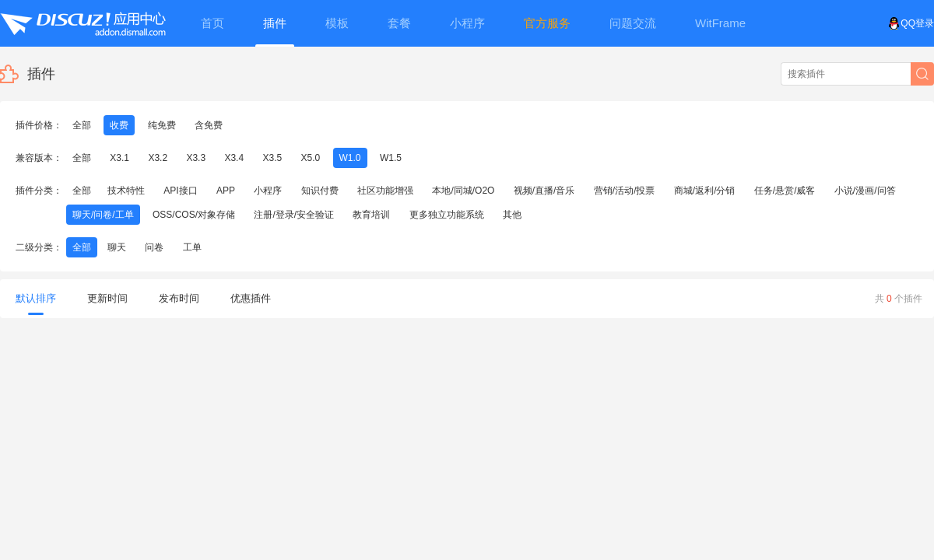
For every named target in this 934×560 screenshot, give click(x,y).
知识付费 (320, 191)
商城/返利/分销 (705, 191)
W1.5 (391, 158)
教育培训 (371, 215)
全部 (82, 125)
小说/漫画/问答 (865, 191)
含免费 (209, 125)
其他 (512, 215)
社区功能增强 (385, 191)
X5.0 (311, 158)
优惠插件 (251, 298)
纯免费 (162, 125)
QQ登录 (911, 23)
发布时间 (179, 298)
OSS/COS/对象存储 (194, 215)
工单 (192, 247)
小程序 (268, 191)
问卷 (154, 247)
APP (226, 191)
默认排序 (36, 304)
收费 (119, 125)
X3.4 (234, 158)
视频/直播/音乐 (544, 191)
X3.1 (119, 158)
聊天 (117, 247)
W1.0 (350, 158)
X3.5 (272, 158)
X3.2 (158, 158)
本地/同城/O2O (463, 191)
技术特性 (126, 191)
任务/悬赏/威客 (785, 191)
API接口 (180, 191)
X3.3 (196, 158)
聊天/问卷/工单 (103, 215)
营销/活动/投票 (625, 191)
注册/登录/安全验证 (294, 215)
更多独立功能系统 (447, 215)
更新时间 (107, 298)
